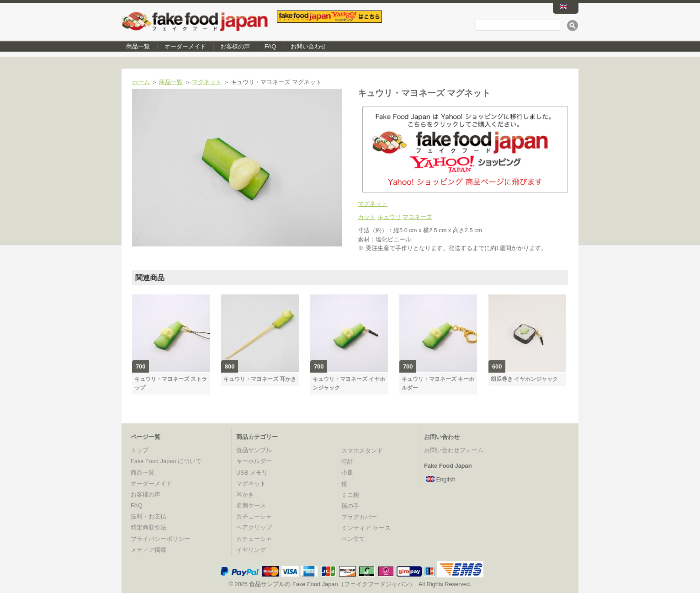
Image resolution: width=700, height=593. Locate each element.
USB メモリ (252, 473)
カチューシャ (254, 516)
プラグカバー (359, 517)
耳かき (245, 494)
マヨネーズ (417, 217)
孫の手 (350, 506)
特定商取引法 (148, 527)
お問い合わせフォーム (454, 450)
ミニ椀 (350, 495)
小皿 (347, 473)
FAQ (270, 46)
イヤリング (251, 550)
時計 (347, 462)
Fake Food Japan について (166, 461)
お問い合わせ (308, 46)
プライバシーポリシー (160, 539)
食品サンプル (254, 450)
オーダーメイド (185, 46)
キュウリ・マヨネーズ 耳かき (260, 379)
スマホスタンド (362, 451)
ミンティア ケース (366, 528)
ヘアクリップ (254, 527)
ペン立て (353, 539)
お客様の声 (235, 46)
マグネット (207, 82)
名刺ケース (251, 505)
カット (367, 217)
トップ (140, 450)
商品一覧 (138, 46)
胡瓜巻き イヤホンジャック (524, 379)
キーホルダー (254, 461)
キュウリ (389, 217)
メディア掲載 (148, 550)
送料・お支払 (148, 516)
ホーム (141, 82)
